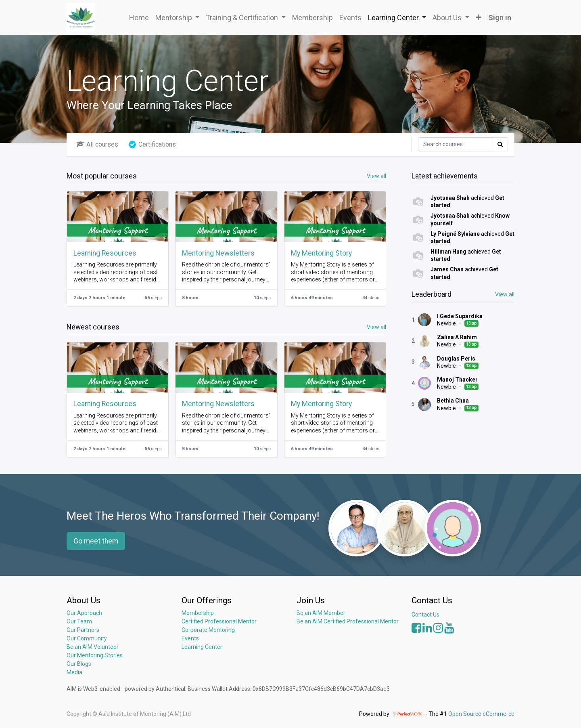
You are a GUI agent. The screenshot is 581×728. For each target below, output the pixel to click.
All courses (97, 144)
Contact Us (425, 615)
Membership (198, 613)
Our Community (87, 638)
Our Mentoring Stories (95, 655)
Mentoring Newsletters (218, 253)
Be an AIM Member (321, 613)
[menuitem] (139, 18)
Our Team (79, 621)
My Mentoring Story (321, 253)
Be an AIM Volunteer (93, 647)
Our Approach (84, 613)
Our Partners (83, 630)
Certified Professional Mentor (219, 621)
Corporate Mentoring (209, 630)
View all (505, 294)
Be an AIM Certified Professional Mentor (348, 621)
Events (190, 638)
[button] (479, 18)
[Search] (456, 144)
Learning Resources (105, 253)
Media (74, 672)
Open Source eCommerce (481, 714)
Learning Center (202, 647)
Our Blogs (79, 664)
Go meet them (96, 541)
